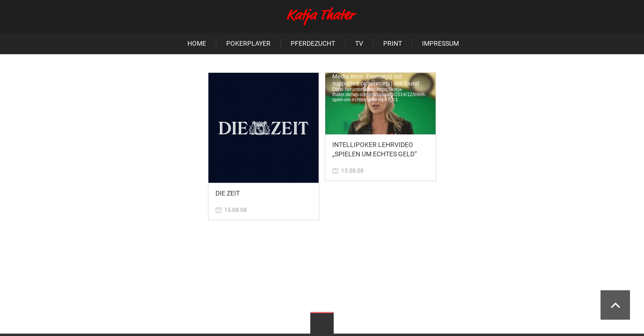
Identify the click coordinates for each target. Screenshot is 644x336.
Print (393, 43)
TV (359, 43)
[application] (380, 104)
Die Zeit (228, 193)
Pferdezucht (313, 43)
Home (197, 43)
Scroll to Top (615, 305)
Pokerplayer (248, 43)
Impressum (440, 43)
